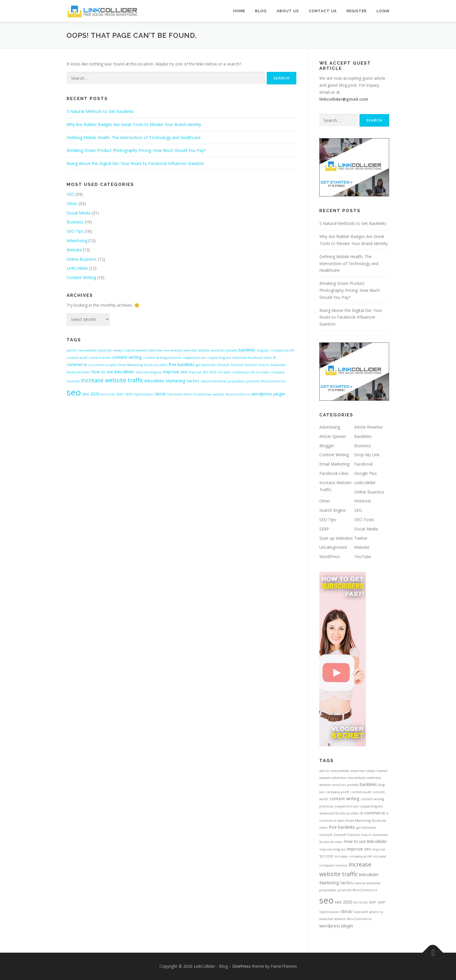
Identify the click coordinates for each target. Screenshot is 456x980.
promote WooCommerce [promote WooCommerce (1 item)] (266, 381)
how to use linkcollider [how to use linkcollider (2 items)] (113, 372)
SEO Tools (364, 520)
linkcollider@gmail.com (344, 99)
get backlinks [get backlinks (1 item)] (206, 365)
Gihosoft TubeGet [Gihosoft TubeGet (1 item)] (244, 365)
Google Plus (366, 473)
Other (72, 204)
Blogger (327, 446)
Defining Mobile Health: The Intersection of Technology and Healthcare (134, 137)
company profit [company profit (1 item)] (282, 350)
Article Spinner (333, 436)
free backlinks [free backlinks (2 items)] (182, 364)
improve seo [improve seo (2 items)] (175, 372)
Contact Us (323, 11)
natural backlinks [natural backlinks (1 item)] (214, 381)
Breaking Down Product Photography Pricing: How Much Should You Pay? (136, 150)
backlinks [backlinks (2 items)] (247, 350)
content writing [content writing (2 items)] (127, 357)
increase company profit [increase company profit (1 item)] (236, 372)
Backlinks (363, 436)
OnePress (242, 966)
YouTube (363, 556)
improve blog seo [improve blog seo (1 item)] (149, 372)
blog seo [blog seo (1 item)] (263, 350)
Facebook (364, 464)
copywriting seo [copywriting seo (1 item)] (219, 358)
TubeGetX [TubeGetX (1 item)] (174, 394)
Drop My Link (367, 455)
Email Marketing (334, 464)
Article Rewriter (368, 427)
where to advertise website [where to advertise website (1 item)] (204, 394)
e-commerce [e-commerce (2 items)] (373, 813)
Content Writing (81, 277)
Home (239, 11)
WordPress (330, 556)
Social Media (79, 213)
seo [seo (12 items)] (74, 392)
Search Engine (333, 510)
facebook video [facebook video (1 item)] (156, 365)
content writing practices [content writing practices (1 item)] (162, 358)
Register (357, 11)
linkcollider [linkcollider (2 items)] (155, 381)
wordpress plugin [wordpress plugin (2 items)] (268, 394)
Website (74, 250)
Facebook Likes (334, 473)
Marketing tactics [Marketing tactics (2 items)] (183, 381)
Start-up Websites (336, 538)
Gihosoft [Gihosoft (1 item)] (223, 365)
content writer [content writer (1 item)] (100, 358)
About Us (288, 11)
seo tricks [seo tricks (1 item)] (108, 394)
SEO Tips (75, 231)
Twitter (361, 538)
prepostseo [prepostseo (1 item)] (236, 381)
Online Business (82, 259)
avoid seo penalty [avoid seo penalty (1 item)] (224, 350)
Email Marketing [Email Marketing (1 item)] (130, 365)
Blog (261, 11)
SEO (71, 194)
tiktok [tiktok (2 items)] (160, 394)
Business (75, 222)
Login (383, 11)
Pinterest (363, 501)
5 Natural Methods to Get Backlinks (100, 111)
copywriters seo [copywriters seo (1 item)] (194, 358)
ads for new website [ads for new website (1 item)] (82, 350)
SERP (324, 529)
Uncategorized (333, 547)
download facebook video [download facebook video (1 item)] (252, 358)
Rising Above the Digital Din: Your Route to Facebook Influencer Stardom (135, 163)
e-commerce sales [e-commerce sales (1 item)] (103, 365)
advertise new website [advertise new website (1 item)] (165, 350)
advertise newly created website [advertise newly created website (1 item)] (123, 350)
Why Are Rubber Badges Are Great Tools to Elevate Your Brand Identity (134, 124)
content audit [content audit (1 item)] (77, 358)
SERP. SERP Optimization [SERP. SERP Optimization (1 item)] (135, 394)
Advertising (77, 240)
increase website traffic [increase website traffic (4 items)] (112, 380)
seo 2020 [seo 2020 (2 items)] (91, 394)
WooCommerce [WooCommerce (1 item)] (238, 394)
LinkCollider (77, 268)
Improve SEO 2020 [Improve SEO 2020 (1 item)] (202, 372)
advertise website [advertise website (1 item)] (196, 350)
